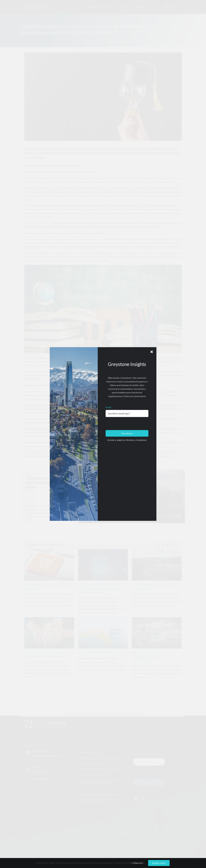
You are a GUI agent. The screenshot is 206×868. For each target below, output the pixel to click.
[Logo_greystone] (36, 6)
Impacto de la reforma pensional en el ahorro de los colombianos (48, 654)
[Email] (177, 545)
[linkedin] (25, 531)
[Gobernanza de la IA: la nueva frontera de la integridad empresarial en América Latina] (103, 565)
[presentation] (151, 772)
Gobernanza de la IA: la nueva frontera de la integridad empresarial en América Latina (103, 588)
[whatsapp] (143, 799)
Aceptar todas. (159, 863)
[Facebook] (157, 545)
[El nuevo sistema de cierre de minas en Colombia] (157, 565)
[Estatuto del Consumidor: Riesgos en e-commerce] (49, 565)
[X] (162, 545)
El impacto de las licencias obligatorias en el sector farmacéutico (149, 656)
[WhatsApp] (172, 545)
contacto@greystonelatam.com (47, 756)
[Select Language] (170, 7)
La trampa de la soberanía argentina (102, 652)
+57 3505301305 (41, 772)
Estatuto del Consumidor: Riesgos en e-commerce (49, 586)
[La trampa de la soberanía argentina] (103, 633)
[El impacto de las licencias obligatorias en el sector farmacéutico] (157, 633)
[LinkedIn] (167, 545)
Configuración (138, 863)
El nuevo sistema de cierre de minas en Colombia (156, 586)
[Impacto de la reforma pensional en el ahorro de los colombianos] (49, 633)
